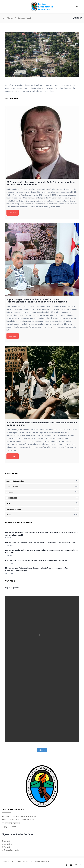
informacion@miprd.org (11, 823)
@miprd (6, 841)
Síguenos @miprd (12, 588)
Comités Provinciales (16, 18)
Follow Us (42, 750)
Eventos (10, 492)
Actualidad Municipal (15, 481)
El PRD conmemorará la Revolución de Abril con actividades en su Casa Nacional (41, 543)
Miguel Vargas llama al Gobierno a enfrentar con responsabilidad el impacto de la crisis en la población (42, 534)
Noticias (10, 515)
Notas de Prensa (14, 509)
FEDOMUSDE (12, 498)
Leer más (13, 213)
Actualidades (12, 487)
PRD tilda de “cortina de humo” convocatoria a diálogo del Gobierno (36, 560)
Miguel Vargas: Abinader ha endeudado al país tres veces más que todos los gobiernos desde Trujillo (39, 569)
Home (4, 18)
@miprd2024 (8, 844)
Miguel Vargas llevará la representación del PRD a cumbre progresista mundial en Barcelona (42, 551)
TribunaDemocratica (11, 850)
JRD (8, 504)
